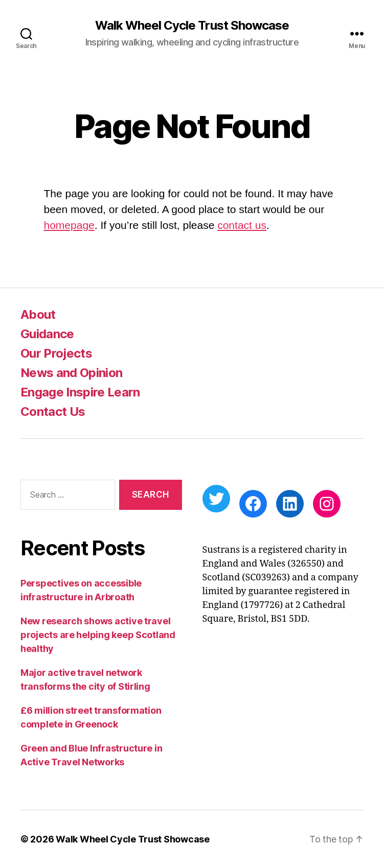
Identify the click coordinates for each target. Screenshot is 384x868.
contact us (242, 225)
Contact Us (53, 412)
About (38, 314)
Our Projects (56, 353)
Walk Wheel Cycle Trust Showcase (192, 26)
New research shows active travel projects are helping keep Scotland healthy (98, 635)
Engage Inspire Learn (80, 392)
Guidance (47, 334)
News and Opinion (71, 373)
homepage (69, 225)
